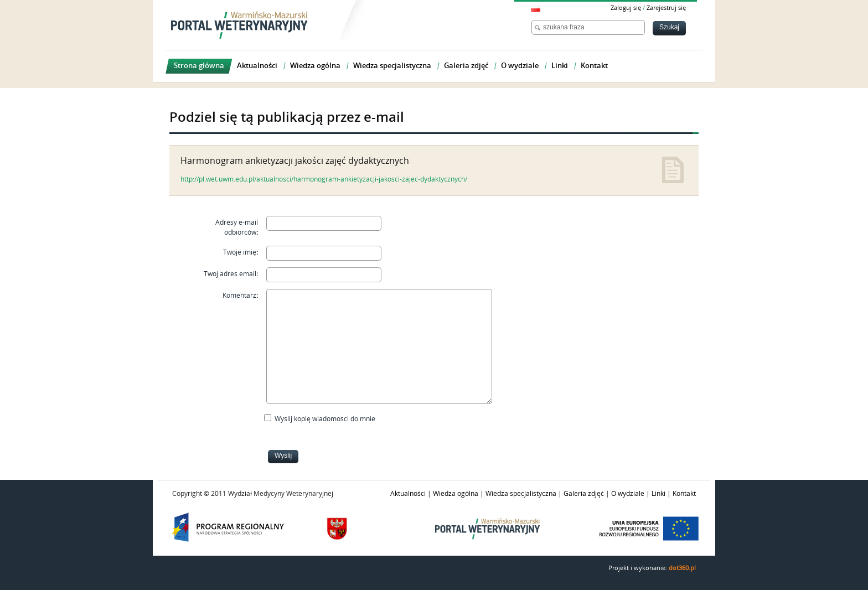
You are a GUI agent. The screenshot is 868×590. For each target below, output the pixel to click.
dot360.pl (682, 568)
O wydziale (628, 494)
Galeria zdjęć (584, 494)
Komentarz (239, 296)
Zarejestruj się (666, 8)
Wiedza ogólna (456, 494)
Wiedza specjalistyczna (521, 494)
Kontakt (684, 494)
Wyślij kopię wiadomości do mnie (325, 419)
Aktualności (408, 494)
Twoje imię (240, 252)
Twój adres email (230, 274)
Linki (658, 494)
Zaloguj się (626, 8)
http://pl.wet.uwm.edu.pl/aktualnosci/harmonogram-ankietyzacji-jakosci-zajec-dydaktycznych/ (324, 179)
